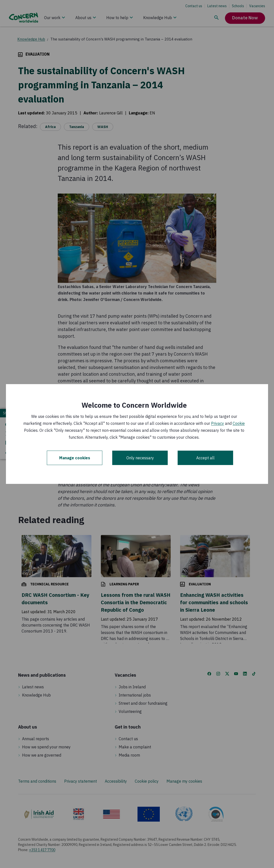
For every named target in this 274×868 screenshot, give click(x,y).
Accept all (205, 458)
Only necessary (140, 458)
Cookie (239, 423)
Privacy (218, 423)
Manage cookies (75, 458)
